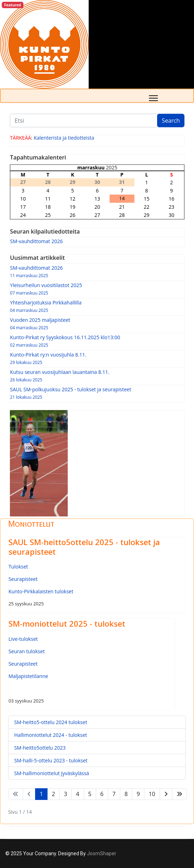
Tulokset (18, 567)
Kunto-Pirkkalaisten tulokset (41, 591)
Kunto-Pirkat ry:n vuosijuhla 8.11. (97, 358)
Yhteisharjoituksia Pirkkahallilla (97, 306)
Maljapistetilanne (28, 676)
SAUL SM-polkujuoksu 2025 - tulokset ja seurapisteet (97, 393)
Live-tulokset (23, 639)
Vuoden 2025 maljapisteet (97, 323)
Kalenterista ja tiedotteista (64, 138)
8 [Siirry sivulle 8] (126, 794)
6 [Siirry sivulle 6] (102, 794)
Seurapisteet (23, 579)
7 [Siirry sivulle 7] (114, 794)
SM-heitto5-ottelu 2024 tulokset (51, 722)
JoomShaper (102, 853)
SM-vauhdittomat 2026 (36, 241)
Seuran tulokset (27, 651)
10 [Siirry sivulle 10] (152, 794)
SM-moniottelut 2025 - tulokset (67, 623)
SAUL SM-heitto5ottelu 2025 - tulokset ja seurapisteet (84, 547)
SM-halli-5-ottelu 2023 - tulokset (51, 760)
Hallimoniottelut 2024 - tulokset (51, 735)
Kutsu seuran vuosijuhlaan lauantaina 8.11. (97, 376)
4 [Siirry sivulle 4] (77, 794)
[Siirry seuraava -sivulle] (166, 794)
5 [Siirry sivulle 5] (90, 794)
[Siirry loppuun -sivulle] (179, 794)
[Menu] (153, 98)
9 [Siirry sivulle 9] (138, 794)
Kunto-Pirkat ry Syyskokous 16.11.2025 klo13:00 (97, 341)
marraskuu (91, 167)
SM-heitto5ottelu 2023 (40, 748)
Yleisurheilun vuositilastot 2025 (97, 289)
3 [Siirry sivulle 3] (65, 794)
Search (171, 121)
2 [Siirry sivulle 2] (53, 794)
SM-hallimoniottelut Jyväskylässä (52, 773)
